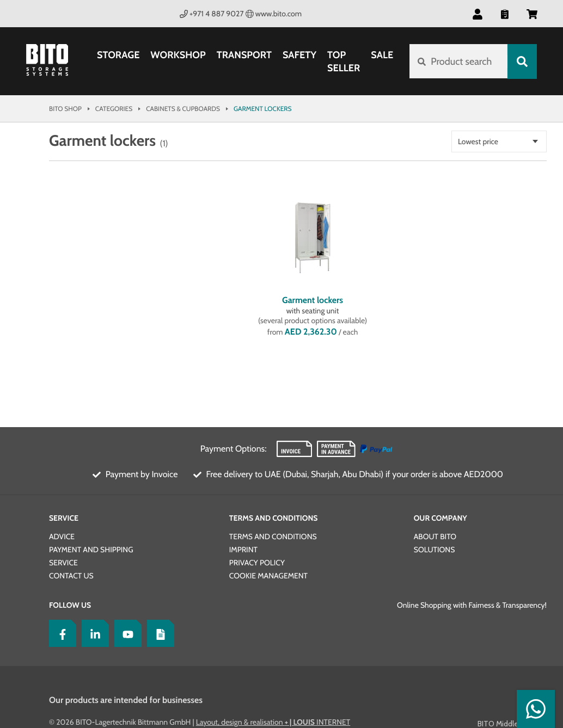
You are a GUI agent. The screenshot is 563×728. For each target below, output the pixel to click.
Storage (118, 55)
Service (64, 518)
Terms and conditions (273, 536)
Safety (299, 55)
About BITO (435, 536)
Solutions (435, 550)
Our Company (440, 518)
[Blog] (158, 633)
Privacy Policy (257, 563)
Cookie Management (268, 576)
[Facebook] (60, 633)
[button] (478, 14)
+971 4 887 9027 (212, 14)
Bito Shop (65, 109)
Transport (244, 55)
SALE (382, 55)
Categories (114, 109)
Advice (62, 536)
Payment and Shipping (91, 550)
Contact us (71, 576)
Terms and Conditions (274, 518)
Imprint (243, 550)
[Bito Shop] (53, 61)
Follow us (70, 605)
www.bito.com (274, 14)
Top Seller (344, 61)
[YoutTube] (125, 633)
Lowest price (478, 141)
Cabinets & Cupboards (183, 109)
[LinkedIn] (93, 633)
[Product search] (458, 61)
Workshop (178, 55)
